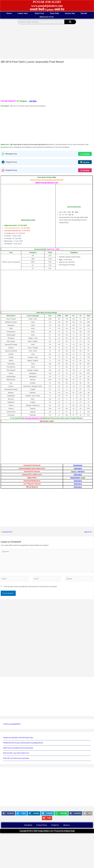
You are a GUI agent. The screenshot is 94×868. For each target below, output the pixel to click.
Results (86, 13)
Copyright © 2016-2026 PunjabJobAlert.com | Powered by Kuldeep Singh (47, 831)
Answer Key (71, 13)
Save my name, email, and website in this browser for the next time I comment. (30, 587)
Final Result (78, 465)
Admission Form (47, 17)
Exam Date (55, 13)
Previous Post (6, 532)
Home (7, 13)
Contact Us (55, 825)
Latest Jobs (22, 13)
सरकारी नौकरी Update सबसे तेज (47, 10)
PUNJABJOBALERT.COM (34, 418)
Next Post (89, 532)
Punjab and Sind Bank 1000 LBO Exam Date (18, 738)
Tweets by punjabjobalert (12, 724)
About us (67, 825)
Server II (81, 472)
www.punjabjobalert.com (47, 6)
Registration (75, 478)
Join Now (33, 101)
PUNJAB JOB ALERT (47, 2)
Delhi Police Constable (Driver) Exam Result (18, 748)
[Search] (70, 22)
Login (83, 478)
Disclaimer (28, 825)
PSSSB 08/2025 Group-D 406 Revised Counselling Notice (23, 743)
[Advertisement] (46, 42)
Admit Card (39, 13)
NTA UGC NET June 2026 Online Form (16, 753)
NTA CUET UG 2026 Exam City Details (16, 758)
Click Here (78, 468)
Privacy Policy (42, 825)
